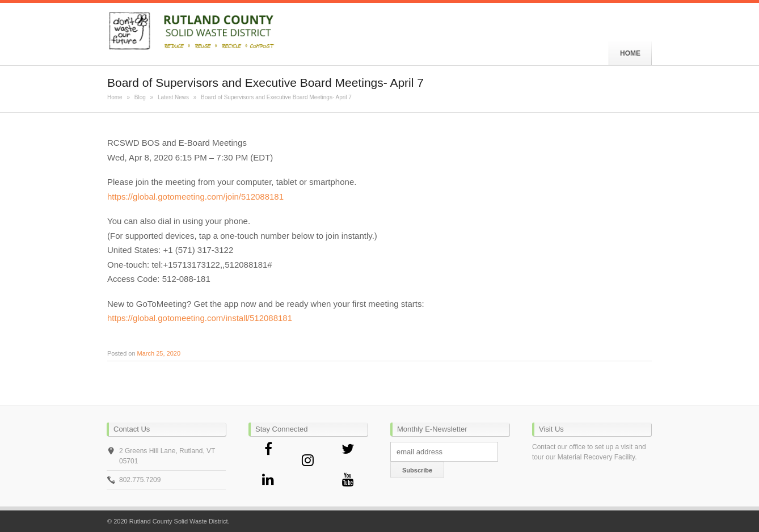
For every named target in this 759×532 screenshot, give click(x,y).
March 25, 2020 (159, 353)
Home (115, 97)
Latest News (173, 97)
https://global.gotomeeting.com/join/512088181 (195, 197)
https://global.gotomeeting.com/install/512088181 (200, 318)
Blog (140, 97)
